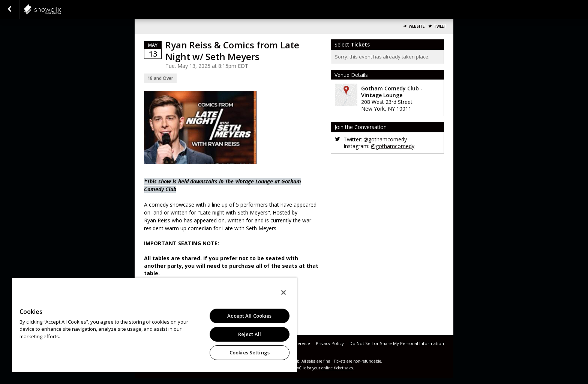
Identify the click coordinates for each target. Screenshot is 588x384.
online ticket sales (337, 368)
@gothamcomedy (385, 139)
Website (417, 26)
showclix (61, 9)
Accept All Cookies (249, 316)
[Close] (283, 292)
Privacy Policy (330, 343)
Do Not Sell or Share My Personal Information (397, 343)
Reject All (250, 334)
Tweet (440, 26)
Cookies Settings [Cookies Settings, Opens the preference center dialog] (250, 352)
